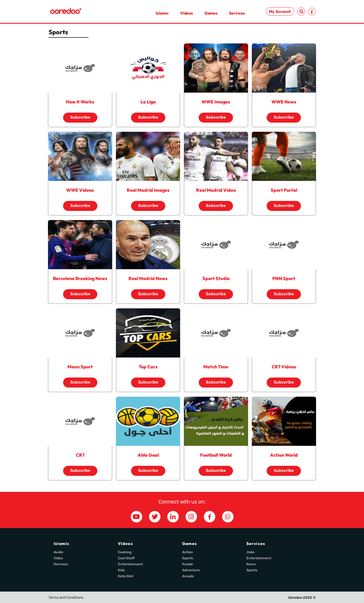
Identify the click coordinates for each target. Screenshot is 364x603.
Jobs (251, 552)
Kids (121, 570)
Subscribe (80, 117)
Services (237, 13)
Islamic (162, 13)
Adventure (191, 570)
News (251, 564)
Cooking (125, 552)
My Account (280, 11)
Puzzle (188, 564)
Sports (188, 558)
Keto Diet (126, 576)
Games (211, 13)
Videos (187, 13)
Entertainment (130, 564)
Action (188, 552)
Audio (58, 552)
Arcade (188, 576)
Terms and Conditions (66, 598)
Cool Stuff (126, 558)
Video (58, 558)
